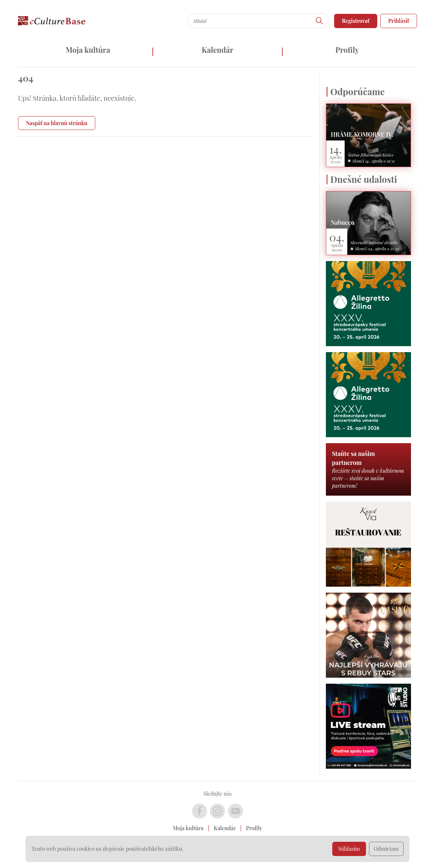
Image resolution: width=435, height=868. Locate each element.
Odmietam (386, 849)
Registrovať (356, 21)
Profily (347, 50)
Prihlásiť (399, 21)
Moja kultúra (88, 50)
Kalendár (218, 50)
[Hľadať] (319, 21)
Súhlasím (349, 849)
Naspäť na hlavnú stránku (57, 123)
